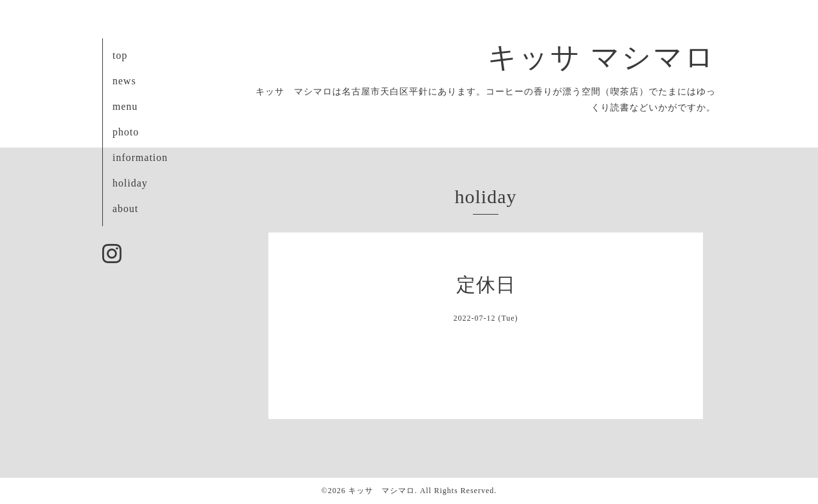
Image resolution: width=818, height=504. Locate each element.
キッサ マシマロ (602, 57)
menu (125, 106)
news (124, 81)
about (126, 209)
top (120, 55)
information (140, 157)
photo (126, 132)
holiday (130, 183)
